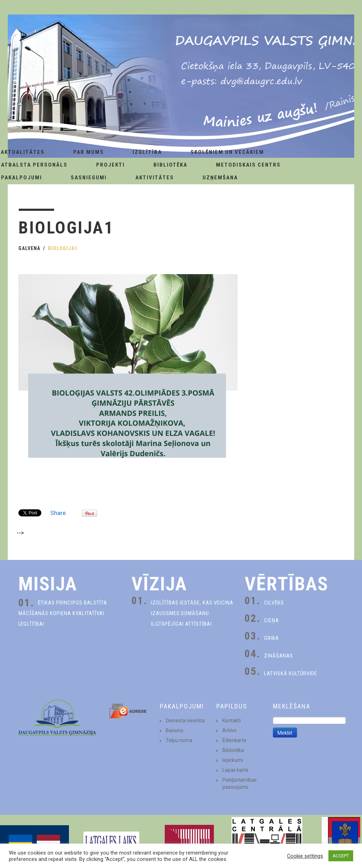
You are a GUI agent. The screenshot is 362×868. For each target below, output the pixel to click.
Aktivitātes (155, 178)
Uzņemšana (220, 178)
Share (58, 513)
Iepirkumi (233, 760)
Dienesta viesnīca (185, 721)
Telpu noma (179, 740)
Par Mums (89, 152)
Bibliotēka (170, 165)
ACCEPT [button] (341, 856)
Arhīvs (229, 730)
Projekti (110, 165)
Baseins (175, 730)
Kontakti (232, 721)
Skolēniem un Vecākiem (227, 152)
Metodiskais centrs (248, 165)
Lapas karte (235, 770)
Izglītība (147, 152)
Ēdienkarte (234, 740)
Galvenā (29, 248)
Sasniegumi (89, 178)
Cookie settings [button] (305, 856)
